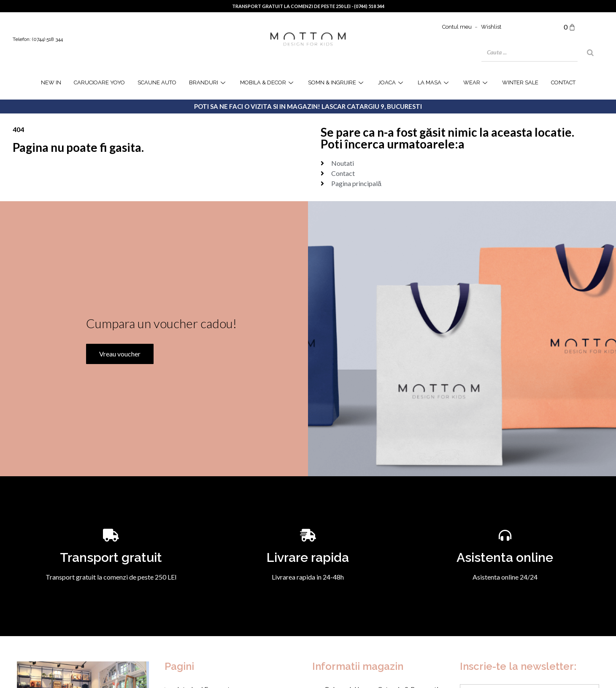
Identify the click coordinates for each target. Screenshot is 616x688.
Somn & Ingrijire (337, 82)
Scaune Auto (157, 82)
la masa (434, 82)
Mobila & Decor (268, 82)
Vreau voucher (120, 352)
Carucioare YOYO (99, 82)
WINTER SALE (520, 82)
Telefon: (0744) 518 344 (38, 39)
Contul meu (457, 27)
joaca (392, 82)
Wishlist (491, 27)
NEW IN (51, 82)
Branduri (208, 82)
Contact (563, 82)
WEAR (476, 82)
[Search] (590, 53)
